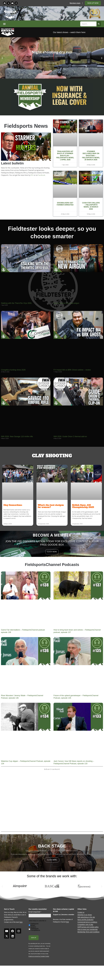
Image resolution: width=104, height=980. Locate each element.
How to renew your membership (88, 929)
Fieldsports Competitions (35, 929)
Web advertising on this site (86, 917)
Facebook (42, 175)
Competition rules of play (85, 925)
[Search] (99, 24)
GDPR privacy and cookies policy (88, 927)
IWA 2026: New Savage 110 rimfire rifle (17, 436)
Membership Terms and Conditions (88, 932)
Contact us (81, 912)
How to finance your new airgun (66, 303)
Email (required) (35, 912)
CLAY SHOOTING (52, 456)
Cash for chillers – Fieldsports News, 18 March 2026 (91, 206)
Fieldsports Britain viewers (35, 925)
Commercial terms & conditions (87, 922)
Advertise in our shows (85, 915)
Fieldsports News (26, 126)
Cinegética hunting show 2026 (13, 370)
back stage (52, 846)
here (21, 922)
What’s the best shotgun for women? (51, 506)
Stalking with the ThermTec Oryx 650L (16, 303)
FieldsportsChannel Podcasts (52, 565)
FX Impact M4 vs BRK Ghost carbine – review (72, 370)
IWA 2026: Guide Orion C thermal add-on (70, 436)
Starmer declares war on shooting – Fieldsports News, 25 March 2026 (91, 156)
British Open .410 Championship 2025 (83, 506)
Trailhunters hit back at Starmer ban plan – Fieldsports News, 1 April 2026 (65, 156)
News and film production (85, 920)
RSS (32, 175)
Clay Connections (13, 505)
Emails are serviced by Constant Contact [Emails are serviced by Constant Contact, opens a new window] (39, 956)
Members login (75, 3)
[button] (41, 24)
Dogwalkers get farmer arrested (65, 204)
